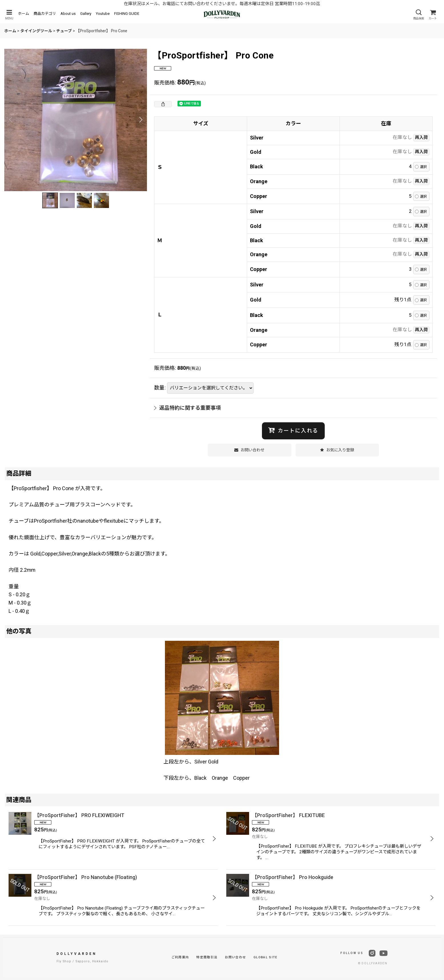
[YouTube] (384, 953)
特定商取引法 (207, 957)
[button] (9, 15)
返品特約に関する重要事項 (187, 408)
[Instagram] (372, 953)
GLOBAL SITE (265, 957)
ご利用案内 (180, 957)
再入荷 (421, 138)
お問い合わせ (235, 957)
